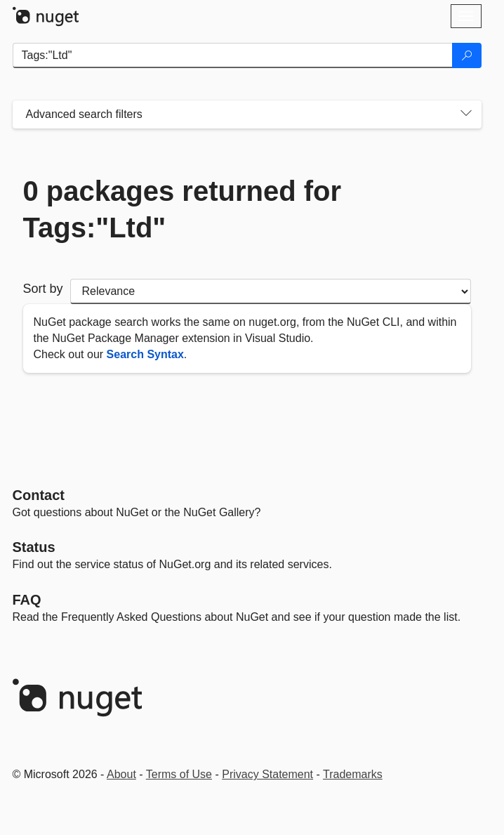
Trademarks (353, 774)
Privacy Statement (267, 774)
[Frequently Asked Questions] (27, 600)
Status (34, 547)
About (121, 774)
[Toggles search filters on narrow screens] (466, 114)
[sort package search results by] (271, 291)
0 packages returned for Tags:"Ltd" (183, 209)
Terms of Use (179, 774)
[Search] (467, 55)
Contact (39, 495)
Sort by (43, 289)
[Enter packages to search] (233, 55)
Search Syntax (145, 354)
